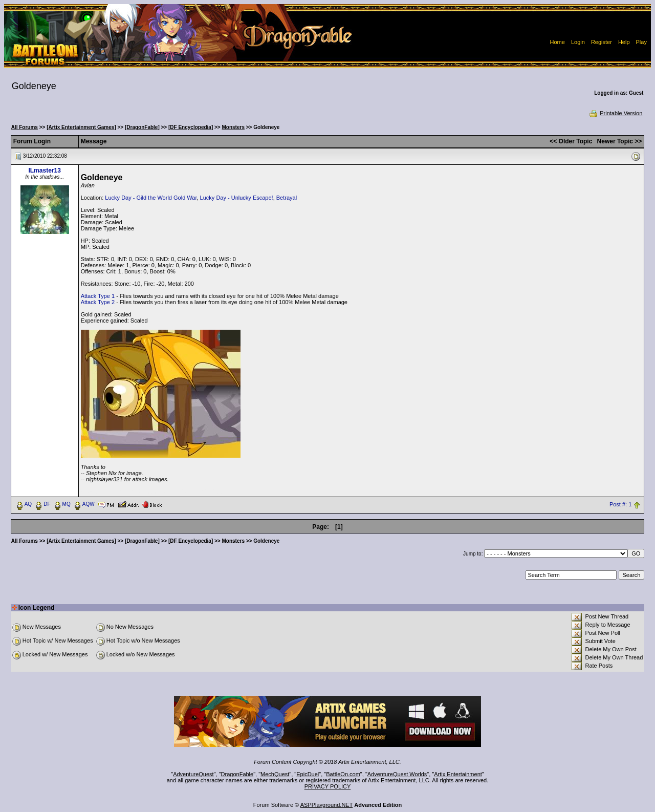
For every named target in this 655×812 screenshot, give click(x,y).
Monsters (233, 127)
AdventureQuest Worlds (397, 774)
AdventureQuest (193, 774)
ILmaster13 (44, 170)
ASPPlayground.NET (327, 805)
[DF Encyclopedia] (191, 127)
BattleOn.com (343, 774)
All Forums (25, 127)
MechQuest (275, 774)
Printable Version (615, 113)
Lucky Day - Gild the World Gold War (151, 198)
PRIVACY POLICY (328, 786)
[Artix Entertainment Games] (81, 127)
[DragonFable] (142, 127)
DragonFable (237, 774)
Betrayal (287, 198)
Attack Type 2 (98, 302)
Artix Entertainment (458, 774)
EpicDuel (308, 774)
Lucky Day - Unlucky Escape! (237, 198)
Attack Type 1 (98, 296)
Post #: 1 (620, 504)
